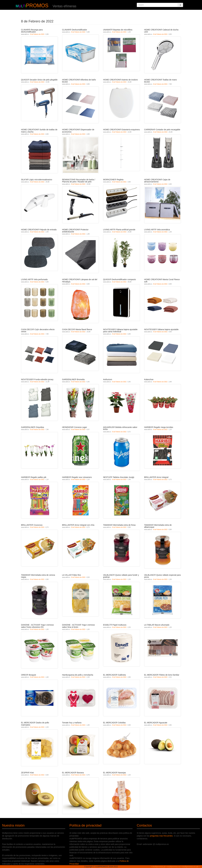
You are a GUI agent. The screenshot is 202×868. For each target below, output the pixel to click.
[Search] (180, 5)
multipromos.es (174, 867)
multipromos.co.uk (190, 867)
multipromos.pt (159, 867)
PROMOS (37, 6)
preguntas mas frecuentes (161, 836)
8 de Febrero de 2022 (37, 34)
